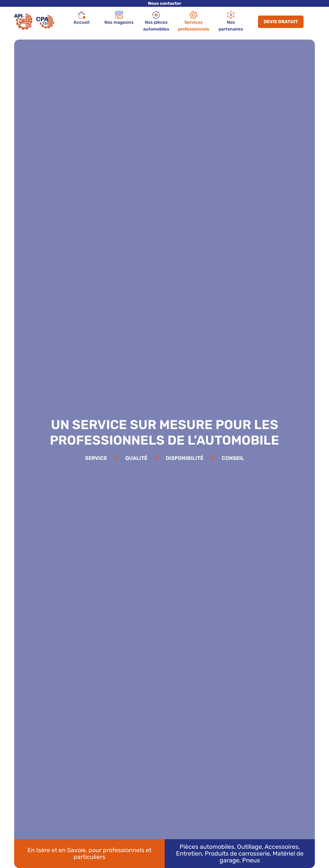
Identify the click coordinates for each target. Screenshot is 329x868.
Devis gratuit (281, 22)
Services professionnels (194, 21)
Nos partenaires (231, 21)
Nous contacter (165, 3)
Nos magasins (119, 18)
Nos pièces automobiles (156, 21)
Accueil (81, 18)
